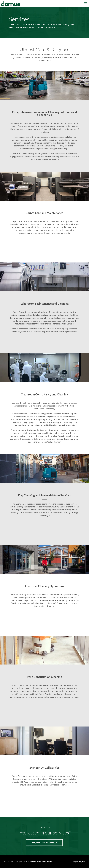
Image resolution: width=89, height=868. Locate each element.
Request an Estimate (44, 843)
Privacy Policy (35, 862)
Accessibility (47, 862)
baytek (82, 862)
